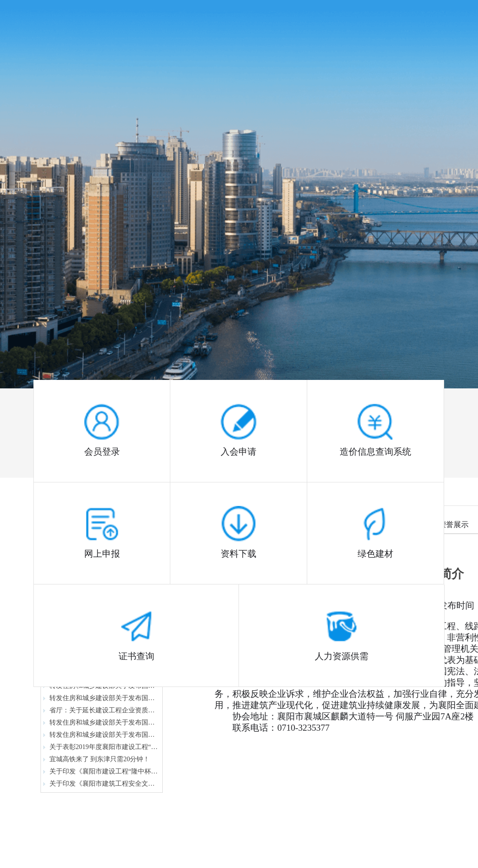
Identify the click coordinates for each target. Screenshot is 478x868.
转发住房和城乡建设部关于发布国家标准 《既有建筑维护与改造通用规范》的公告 (100, 722)
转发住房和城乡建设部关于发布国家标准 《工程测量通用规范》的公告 (100, 698)
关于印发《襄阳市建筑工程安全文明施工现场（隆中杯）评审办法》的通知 (100, 784)
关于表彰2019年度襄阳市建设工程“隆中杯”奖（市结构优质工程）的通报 (100, 747)
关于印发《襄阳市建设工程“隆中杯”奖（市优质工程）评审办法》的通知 (100, 771)
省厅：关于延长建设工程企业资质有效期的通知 (100, 710)
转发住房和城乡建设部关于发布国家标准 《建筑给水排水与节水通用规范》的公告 (100, 735)
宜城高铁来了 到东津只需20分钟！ (96, 759)
